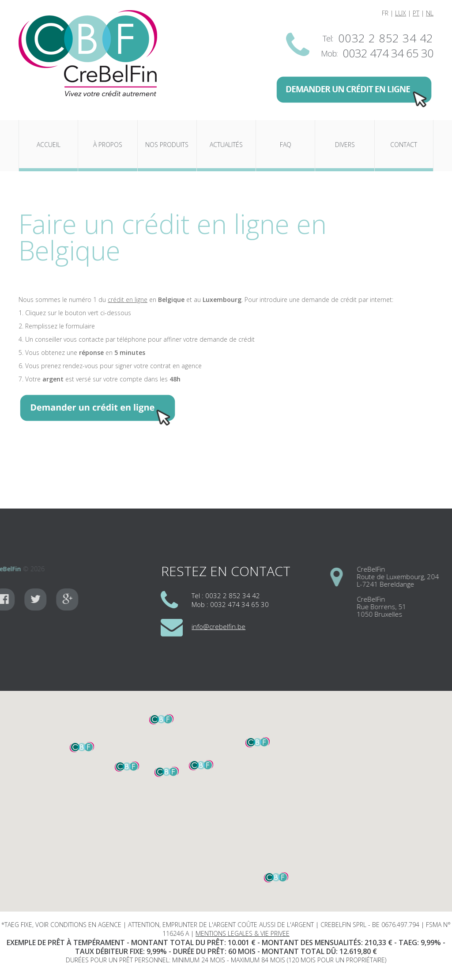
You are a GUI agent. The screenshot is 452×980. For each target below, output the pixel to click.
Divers (345, 145)
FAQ (286, 145)
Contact (404, 145)
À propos (108, 145)
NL (430, 13)
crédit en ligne (128, 300)
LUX (401, 13)
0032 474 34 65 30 (388, 53)
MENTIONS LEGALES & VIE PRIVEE (243, 933)
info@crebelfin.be (218, 626)
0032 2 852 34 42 (386, 38)
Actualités (226, 145)
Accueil (49, 145)
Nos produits (167, 145)
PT (416, 13)
